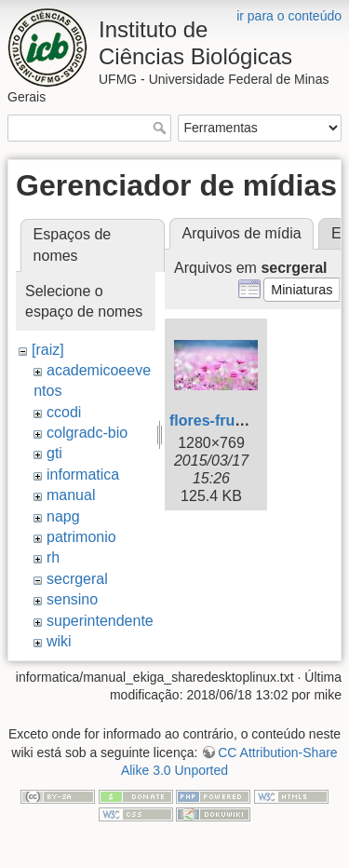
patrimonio (81, 537)
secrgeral (77, 579)
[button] (302, 290)
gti (54, 453)
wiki (59, 641)
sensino (72, 599)
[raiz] (48, 350)
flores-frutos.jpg (227, 420)
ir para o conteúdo (289, 16)
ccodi (64, 412)
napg (63, 516)
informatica (83, 475)
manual (71, 495)
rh (53, 557)
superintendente (100, 621)
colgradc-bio (87, 433)
